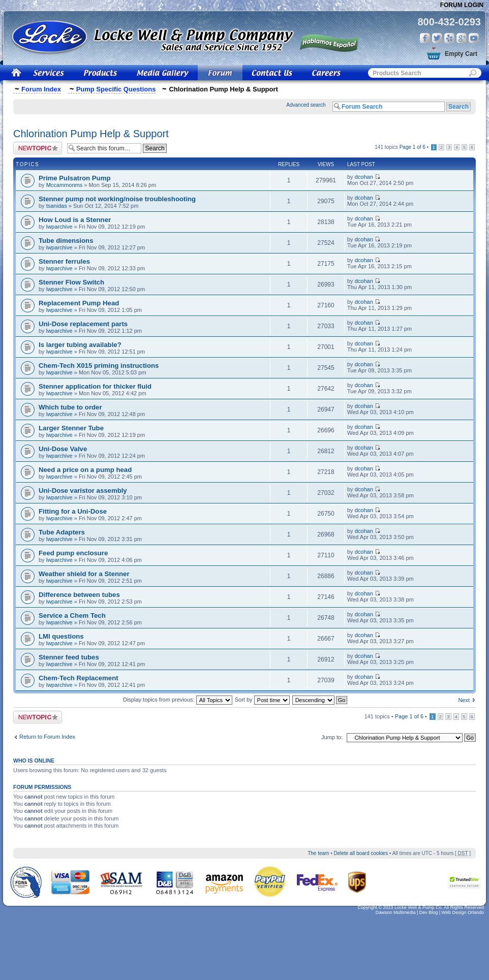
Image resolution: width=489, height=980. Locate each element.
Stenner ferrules (64, 261)
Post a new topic (38, 148)
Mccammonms (65, 185)
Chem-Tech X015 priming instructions (99, 366)
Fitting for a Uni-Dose (73, 511)
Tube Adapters (62, 532)
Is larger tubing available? (80, 345)
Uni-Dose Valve (63, 449)
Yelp (449, 38)
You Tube (474, 38)
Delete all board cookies (361, 853)
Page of (412, 147)
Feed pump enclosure (73, 553)
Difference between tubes (79, 595)
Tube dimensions (66, 241)
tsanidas (57, 206)
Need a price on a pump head (85, 470)
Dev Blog (429, 912)
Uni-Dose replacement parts (83, 324)
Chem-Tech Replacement (79, 678)
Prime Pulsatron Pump (74, 178)
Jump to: (332, 737)
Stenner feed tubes (69, 657)
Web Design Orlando (463, 912)
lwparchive (59, 227)
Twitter (437, 38)
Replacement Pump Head (79, 303)
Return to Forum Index (47, 737)
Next (464, 700)
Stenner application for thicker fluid (95, 386)
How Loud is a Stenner (75, 220)
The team (318, 853)
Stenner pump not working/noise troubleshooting (117, 199)
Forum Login (462, 5)
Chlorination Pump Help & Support (91, 134)
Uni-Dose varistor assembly (83, 491)
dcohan (364, 177)
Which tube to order (70, 407)
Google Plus (462, 38)
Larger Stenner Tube (71, 428)
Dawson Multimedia (396, 912)
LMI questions (61, 636)
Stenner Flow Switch (71, 282)
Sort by (262, 700)
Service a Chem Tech (72, 615)
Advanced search (306, 105)
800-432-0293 (449, 22)
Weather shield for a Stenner (84, 574)
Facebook (425, 38)
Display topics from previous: (178, 700)
